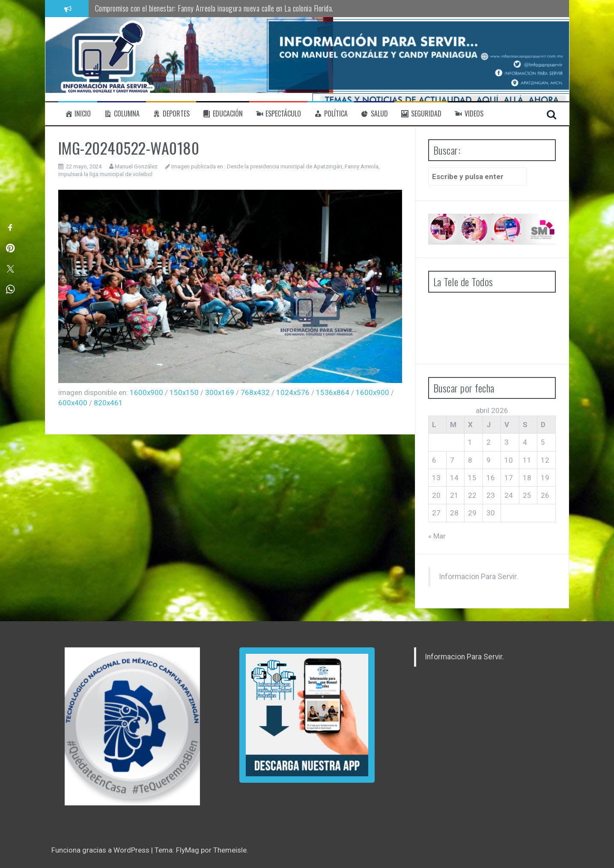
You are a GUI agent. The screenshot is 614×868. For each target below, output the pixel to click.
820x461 (108, 403)
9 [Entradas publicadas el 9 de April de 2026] (489, 460)
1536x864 (333, 392)
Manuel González (136, 166)
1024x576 (293, 392)
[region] (132, 726)
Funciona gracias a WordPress (101, 850)
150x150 (184, 392)
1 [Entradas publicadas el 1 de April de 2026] (470, 442)
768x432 (255, 392)
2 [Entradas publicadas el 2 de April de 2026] (489, 442)
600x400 (73, 403)
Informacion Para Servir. (478, 577)
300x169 (220, 392)
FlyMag (188, 850)
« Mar (437, 536)
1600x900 (146, 392)
